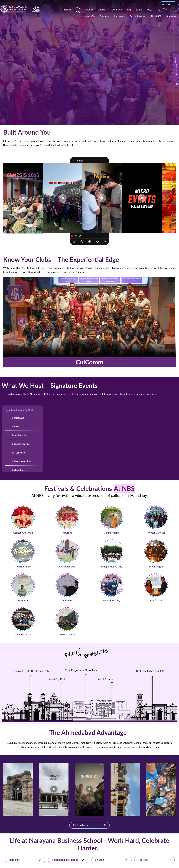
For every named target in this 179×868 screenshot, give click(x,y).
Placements (116, 10)
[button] (18, 790)
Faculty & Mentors (138, 16)
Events (139, 10)
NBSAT (68, 10)
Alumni (89, 10)
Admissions (119, 16)
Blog (129, 10)
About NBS (90, 16)
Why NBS (78, 10)
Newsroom (171, 16)
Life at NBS (156, 16)
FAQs (150, 10)
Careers (101, 10)
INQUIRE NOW (166, 7)
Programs (104, 16)
